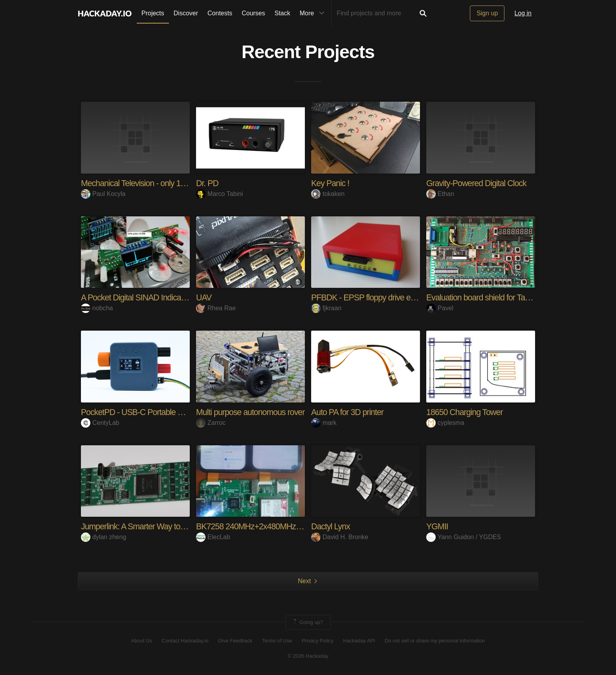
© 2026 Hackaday (308, 656)
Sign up (487, 13)
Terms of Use (277, 641)
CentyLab (100, 422)
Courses (253, 13)
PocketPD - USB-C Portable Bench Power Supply (167, 412)
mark (324, 422)
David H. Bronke (340, 537)
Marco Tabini (219, 194)
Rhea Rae (216, 308)
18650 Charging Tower (466, 412)
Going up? (308, 622)
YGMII (437, 526)
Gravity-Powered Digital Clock (478, 183)
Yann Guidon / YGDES (464, 537)
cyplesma (445, 422)
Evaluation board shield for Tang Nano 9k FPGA (509, 297)
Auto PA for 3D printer (348, 412)
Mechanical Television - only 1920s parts (151, 183)
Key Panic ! (331, 183)
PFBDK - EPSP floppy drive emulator (376, 297)
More (314, 13)
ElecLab (213, 537)
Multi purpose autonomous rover (252, 412)
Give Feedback (235, 641)
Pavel (440, 308)
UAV (204, 297)
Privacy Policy (318, 641)
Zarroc (211, 422)
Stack (282, 13)
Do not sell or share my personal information (435, 641)
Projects (153, 13)
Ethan (440, 194)
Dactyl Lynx (331, 526)
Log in (523, 13)
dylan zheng (104, 537)
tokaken (328, 194)
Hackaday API (359, 641)
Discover (186, 13)
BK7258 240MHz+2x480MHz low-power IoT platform (288, 526)
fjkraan (326, 308)
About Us (142, 641)
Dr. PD (208, 183)
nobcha (97, 308)
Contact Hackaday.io (185, 641)
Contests (220, 13)
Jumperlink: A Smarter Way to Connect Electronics (168, 526)
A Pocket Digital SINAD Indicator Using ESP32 (162, 297)
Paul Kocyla (103, 194)
